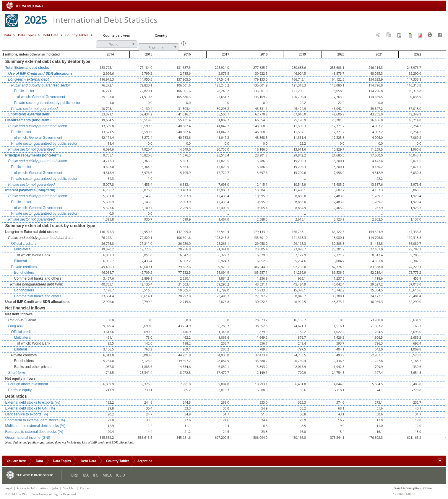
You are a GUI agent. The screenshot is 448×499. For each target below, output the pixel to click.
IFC (96, 475)
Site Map (69, 488)
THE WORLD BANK (29, 6)
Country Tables (118, 461)
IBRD (74, 475)
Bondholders (24, 273)
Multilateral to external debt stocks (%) (35, 426)
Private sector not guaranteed (34, 109)
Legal (8, 488)
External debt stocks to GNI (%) (30, 408)
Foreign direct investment (28, 384)
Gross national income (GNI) (28, 438)
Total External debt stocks (27, 68)
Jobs (55, 488)
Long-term (16, 326)
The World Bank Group (34, 475)
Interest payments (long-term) (30, 190)
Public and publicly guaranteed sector (41, 85)
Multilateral (23, 249)
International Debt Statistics (105, 20)
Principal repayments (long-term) (33, 155)
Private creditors (24, 267)
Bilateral (21, 261)
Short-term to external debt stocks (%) (35, 420)
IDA (86, 475)
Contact (86, 488)
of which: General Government (41, 97)
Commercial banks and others (38, 296)
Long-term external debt (29, 79)
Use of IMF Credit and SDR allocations (40, 74)
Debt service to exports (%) (27, 414)
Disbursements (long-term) (28, 120)
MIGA (107, 475)
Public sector (24, 91)
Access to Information (32, 488)
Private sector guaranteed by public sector (47, 103)
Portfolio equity (20, 390)
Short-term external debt (29, 114)
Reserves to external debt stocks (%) (34, 432)
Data (7, 35)
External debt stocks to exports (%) (33, 402)
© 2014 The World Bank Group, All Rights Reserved (40, 494)
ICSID (121, 475)
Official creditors (24, 244)
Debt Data (51, 35)
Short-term (17, 373)
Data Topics (27, 35)
